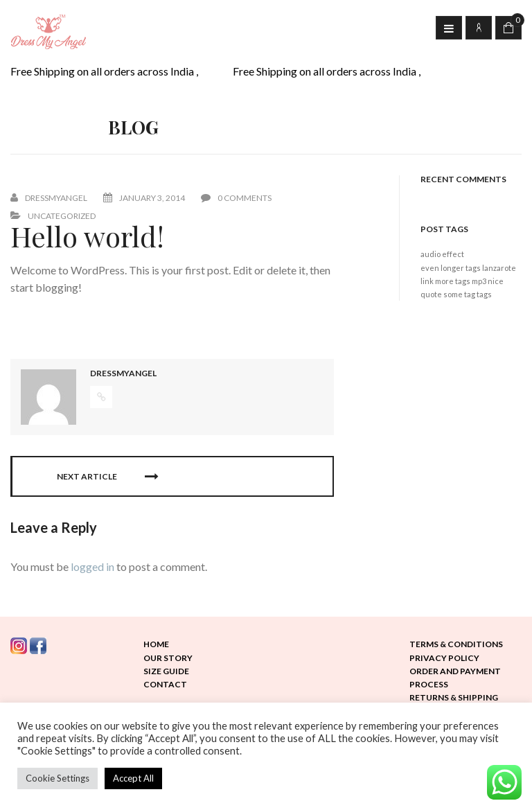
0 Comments (236, 198)
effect (453, 254)
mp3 (479, 281)
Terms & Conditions (456, 644)
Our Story (168, 658)
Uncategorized (62, 216)
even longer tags (451, 268)
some (453, 294)
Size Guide (166, 671)
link (427, 281)
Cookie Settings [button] (57, 778)
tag (470, 294)
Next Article (107, 477)
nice (496, 281)
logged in (92, 566)
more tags (453, 281)
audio (431, 254)
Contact (165, 684)
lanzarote (499, 268)
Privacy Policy (444, 658)
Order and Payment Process (455, 678)
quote (431, 294)
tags (484, 294)
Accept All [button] (133, 778)
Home (156, 644)
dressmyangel (56, 198)
